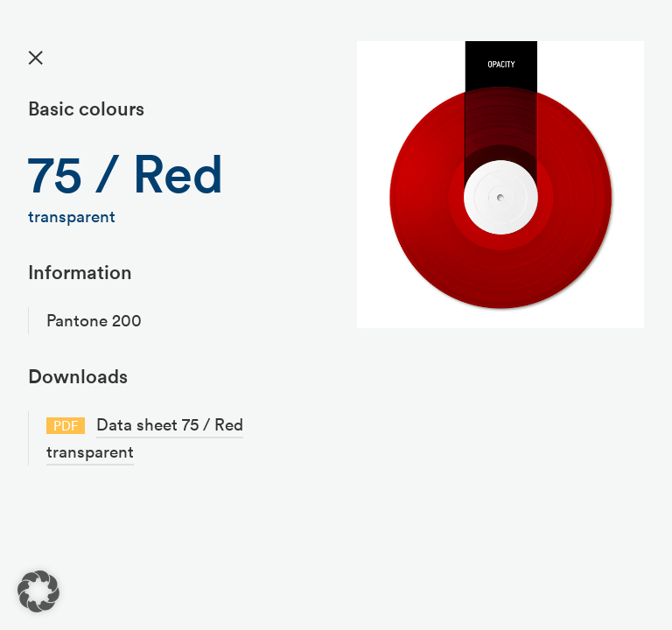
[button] (38, 591)
